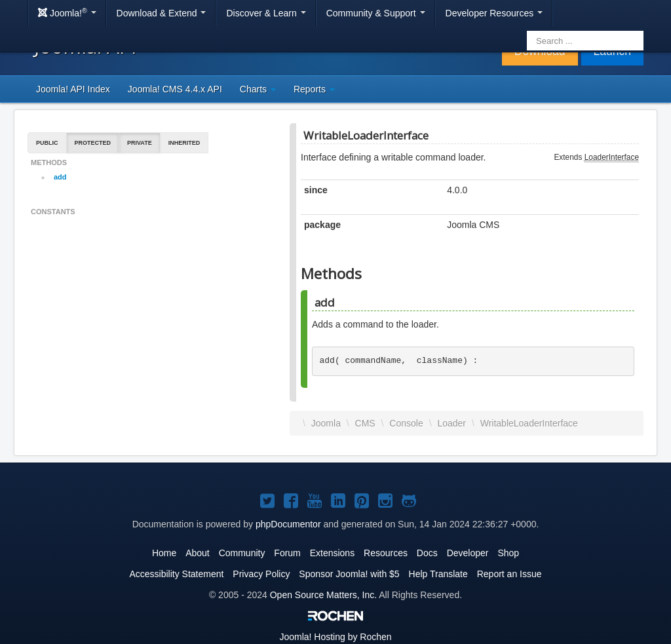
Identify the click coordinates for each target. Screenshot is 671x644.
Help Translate (438, 574)
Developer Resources (494, 13)
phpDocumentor (288, 524)
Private (140, 143)
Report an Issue (509, 574)
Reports (314, 89)
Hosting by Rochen (335, 637)
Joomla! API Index (73, 89)
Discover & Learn (266, 13)
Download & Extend (162, 13)
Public (47, 143)
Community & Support (376, 13)
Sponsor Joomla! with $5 (349, 574)
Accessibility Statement (176, 574)
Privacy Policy (261, 574)
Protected (93, 143)
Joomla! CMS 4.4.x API (175, 89)
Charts (258, 89)
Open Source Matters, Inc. (323, 595)
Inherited (184, 143)
